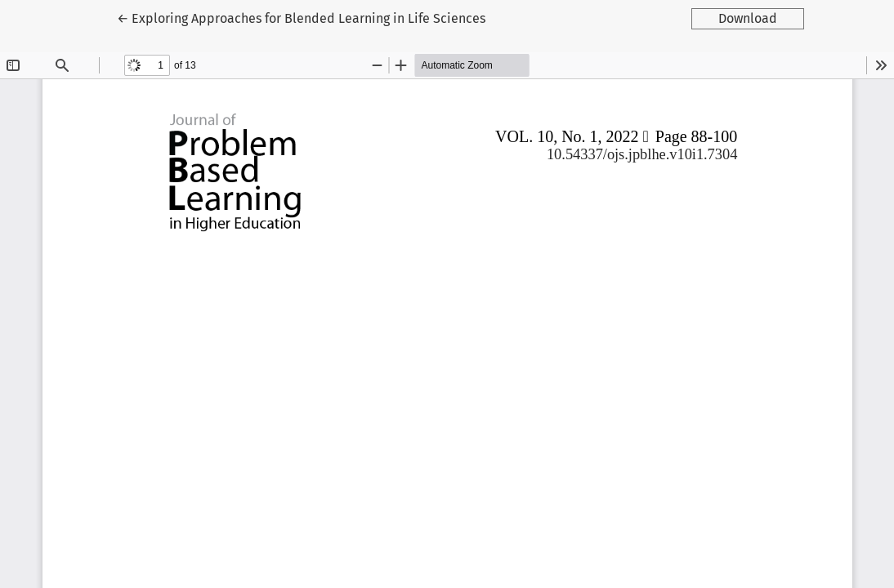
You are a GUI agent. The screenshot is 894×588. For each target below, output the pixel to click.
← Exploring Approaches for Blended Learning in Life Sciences (301, 17)
